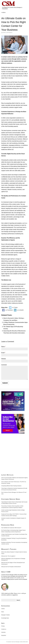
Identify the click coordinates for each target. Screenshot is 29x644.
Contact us (4, 629)
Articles (3, 609)
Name (3, 347)
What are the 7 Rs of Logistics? (8, 556)
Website (4, 359)
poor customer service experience (14, 122)
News (3, 612)
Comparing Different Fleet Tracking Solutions (11, 486)
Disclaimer (4, 635)
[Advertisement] (14, 454)
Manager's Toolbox (5, 615)
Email (3, 353)
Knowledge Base (5, 618)
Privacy (3, 626)
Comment (4, 365)
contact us (19, 593)
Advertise (3, 632)
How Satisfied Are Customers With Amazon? (11, 528)
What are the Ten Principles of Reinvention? (11, 567)
